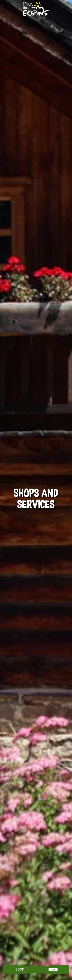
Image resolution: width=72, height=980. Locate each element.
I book (19, 969)
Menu (36, 970)
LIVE (53, 970)
